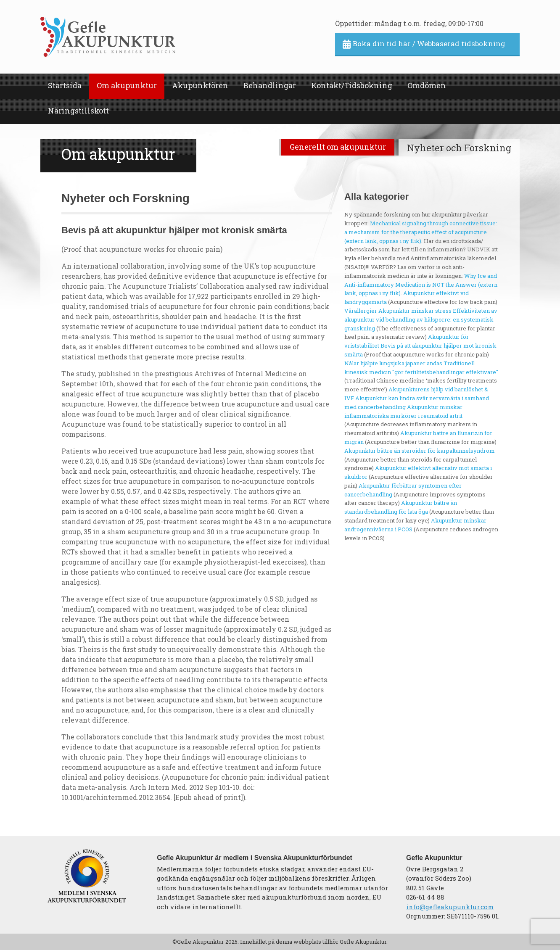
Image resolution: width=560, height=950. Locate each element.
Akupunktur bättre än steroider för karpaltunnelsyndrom (420, 451)
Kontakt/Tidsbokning (352, 85)
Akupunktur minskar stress (415, 311)
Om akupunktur (127, 85)
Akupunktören (200, 85)
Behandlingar (270, 85)
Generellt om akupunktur (338, 147)
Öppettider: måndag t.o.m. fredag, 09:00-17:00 (409, 23)
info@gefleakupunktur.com (450, 907)
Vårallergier (361, 311)
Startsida (65, 85)
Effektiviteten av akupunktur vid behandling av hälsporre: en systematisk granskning (421, 319)
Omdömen (427, 85)
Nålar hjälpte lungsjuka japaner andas (393, 363)
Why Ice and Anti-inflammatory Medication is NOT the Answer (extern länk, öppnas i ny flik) (421, 285)
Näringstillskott (78, 111)
